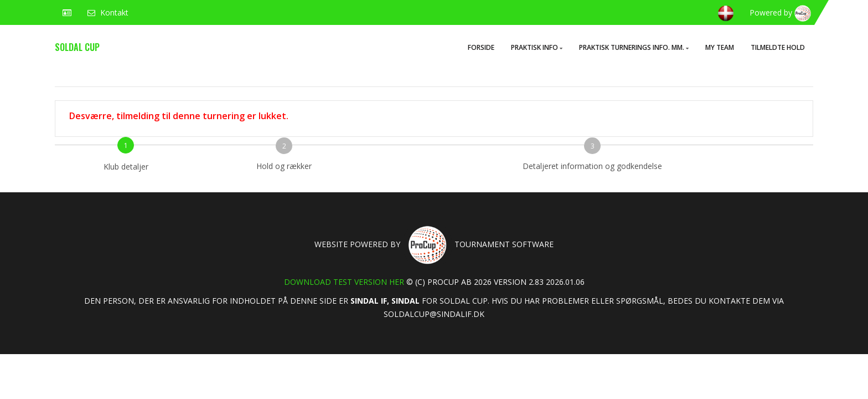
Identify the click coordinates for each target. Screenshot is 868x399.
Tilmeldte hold (778, 47)
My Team (720, 47)
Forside (481, 47)
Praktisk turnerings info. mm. (634, 47)
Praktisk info (537, 47)
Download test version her (344, 282)
